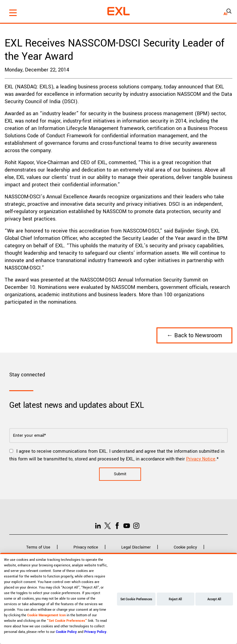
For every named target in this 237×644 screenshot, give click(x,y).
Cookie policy (185, 547)
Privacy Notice (201, 459)
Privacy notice (86, 547)
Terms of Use (38, 547)
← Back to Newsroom (194, 335)
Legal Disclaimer (136, 547)
